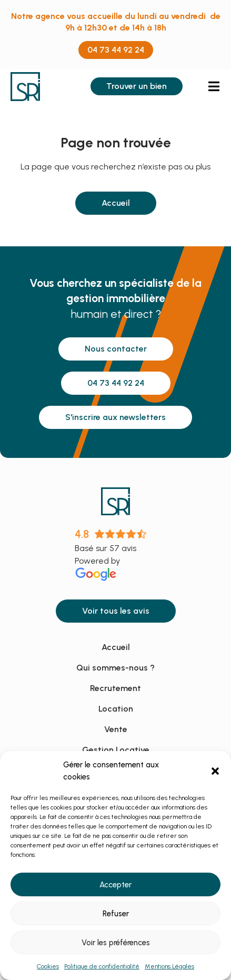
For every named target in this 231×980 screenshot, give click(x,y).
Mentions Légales (169, 966)
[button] (215, 771)
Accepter (115, 885)
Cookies (48, 966)
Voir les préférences (116, 943)
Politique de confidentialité (102, 966)
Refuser (116, 914)
